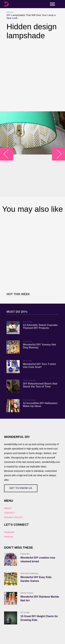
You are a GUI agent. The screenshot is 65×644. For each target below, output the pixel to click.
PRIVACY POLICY (13, 517)
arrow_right (57, 154)
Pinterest (9, 537)
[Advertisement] (32, 76)
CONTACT (10, 513)
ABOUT (8, 508)
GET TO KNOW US (21, 488)
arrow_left (8, 154)
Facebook (9, 532)
